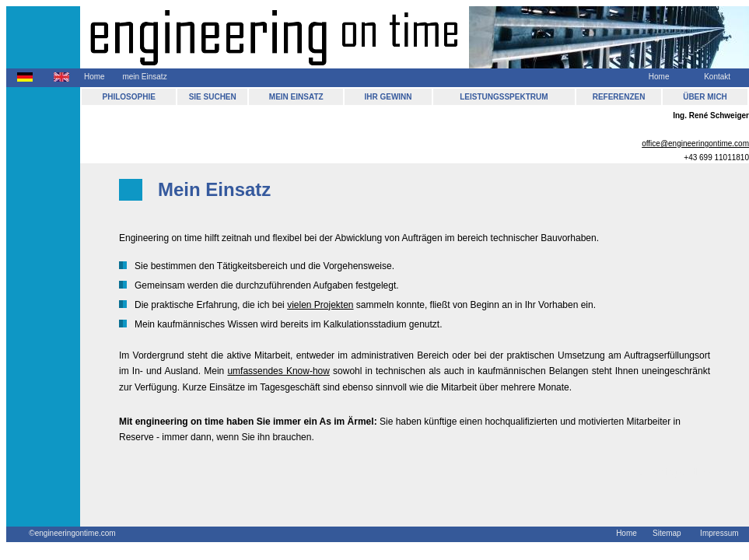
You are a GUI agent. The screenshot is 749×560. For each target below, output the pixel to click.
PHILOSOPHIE (129, 97)
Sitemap (667, 533)
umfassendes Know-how (278, 371)
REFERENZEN (619, 97)
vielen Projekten (320, 305)
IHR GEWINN (388, 97)
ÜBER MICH (705, 97)
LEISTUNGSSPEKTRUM (504, 97)
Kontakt (717, 77)
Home (94, 77)
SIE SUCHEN (213, 97)
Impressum (719, 533)
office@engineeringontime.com (695, 143)
